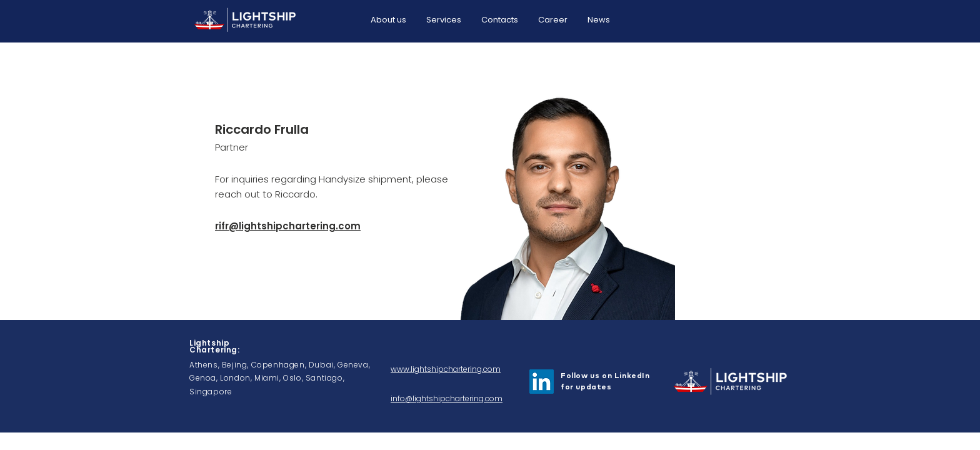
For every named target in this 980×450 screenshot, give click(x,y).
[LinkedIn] (542, 382)
